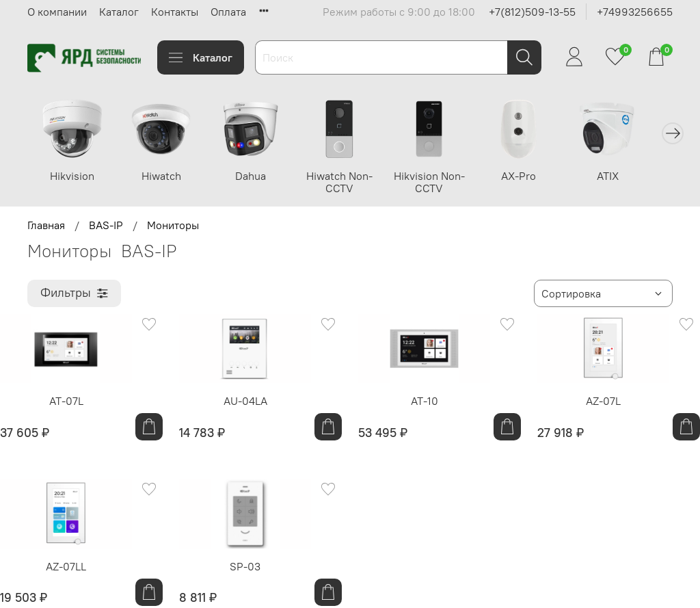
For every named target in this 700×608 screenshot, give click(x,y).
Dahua (258, 178)
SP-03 (245, 568)
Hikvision (73, 178)
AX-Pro (534, 178)
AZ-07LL (66, 568)
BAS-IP (106, 227)
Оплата (228, 12)
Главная (46, 227)
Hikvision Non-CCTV (442, 184)
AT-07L (66, 403)
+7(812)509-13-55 (532, 12)
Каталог (119, 12)
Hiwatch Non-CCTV (350, 184)
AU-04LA (245, 403)
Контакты (175, 12)
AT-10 (425, 403)
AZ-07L (603, 403)
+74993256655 (635, 12)
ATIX (626, 178)
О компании (57, 12)
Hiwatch (165, 178)
